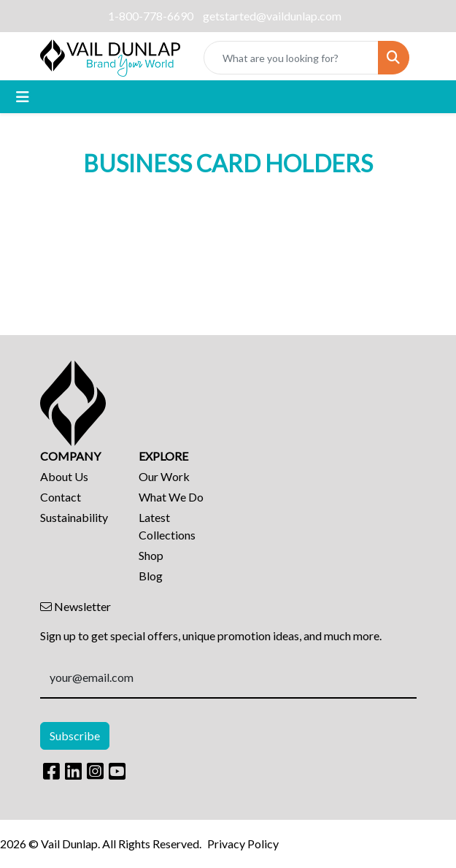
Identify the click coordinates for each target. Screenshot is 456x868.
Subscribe (75, 736)
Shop (151, 555)
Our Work (164, 476)
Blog (151, 576)
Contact (61, 497)
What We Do (171, 497)
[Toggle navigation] (23, 97)
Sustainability (74, 517)
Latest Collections (167, 526)
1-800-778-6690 (151, 16)
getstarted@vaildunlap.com (272, 16)
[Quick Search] (291, 58)
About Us (64, 476)
